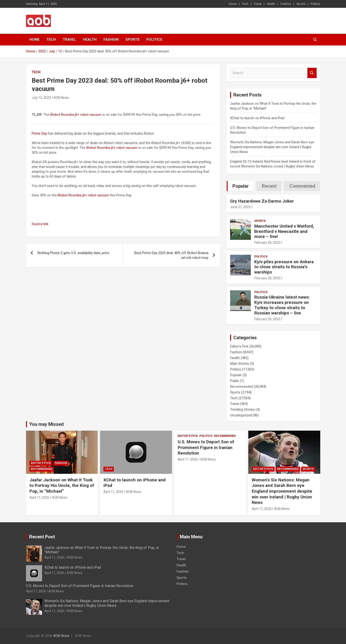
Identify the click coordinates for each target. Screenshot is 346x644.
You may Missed (46, 424)
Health (271, 4)
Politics (315, 4)
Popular (236, 375)
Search (312, 73)
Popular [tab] (241, 186)
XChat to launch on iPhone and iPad (257, 118)
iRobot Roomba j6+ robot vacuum (76, 115)
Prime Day (39, 133)
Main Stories (240, 364)
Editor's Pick (239, 346)
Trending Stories (242, 410)
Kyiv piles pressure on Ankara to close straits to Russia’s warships (284, 267)
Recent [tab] (269, 186)
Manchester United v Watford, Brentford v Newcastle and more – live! (284, 231)
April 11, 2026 (39, 497)
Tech (245, 4)
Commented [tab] (302, 186)
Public (235, 381)
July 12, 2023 (41, 98)
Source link (40, 224)
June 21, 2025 (240, 207)
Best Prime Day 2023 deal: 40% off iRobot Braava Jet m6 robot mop (171, 255)
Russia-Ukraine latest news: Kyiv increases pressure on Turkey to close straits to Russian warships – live (282, 305)
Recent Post (42, 537)
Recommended (242, 387)
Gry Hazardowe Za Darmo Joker (262, 201)
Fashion (286, 4)
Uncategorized (241, 415)
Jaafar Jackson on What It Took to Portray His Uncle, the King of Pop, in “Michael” (62, 486)
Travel (257, 4)
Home (233, 4)
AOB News (61, 98)
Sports (301, 4)
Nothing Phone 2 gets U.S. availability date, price (73, 253)
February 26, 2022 (267, 243)
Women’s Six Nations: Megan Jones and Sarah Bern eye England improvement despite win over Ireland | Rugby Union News (272, 147)
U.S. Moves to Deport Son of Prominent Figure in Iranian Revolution (206, 447)
